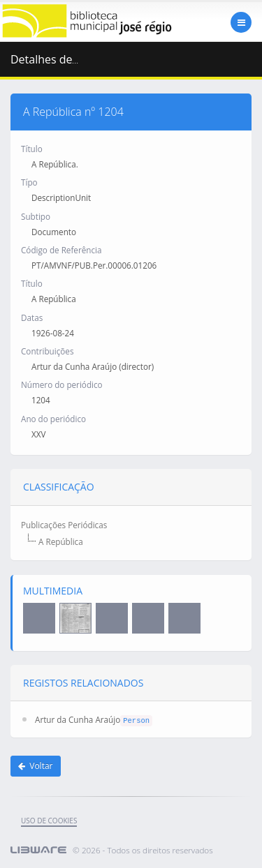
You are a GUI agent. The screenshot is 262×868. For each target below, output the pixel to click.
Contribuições (47, 351)
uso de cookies (49, 821)
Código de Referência (61, 250)
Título (32, 149)
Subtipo (36, 216)
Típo (29, 182)
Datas (32, 317)
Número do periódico (62, 384)
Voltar (36, 766)
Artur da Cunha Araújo (78, 719)
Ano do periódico (53, 419)
